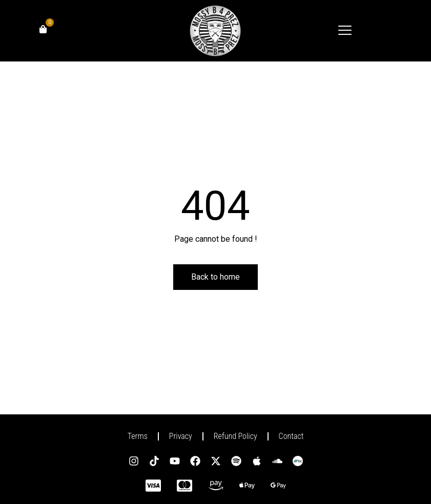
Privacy (181, 436)
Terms (138, 436)
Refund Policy (235, 436)
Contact (291, 436)
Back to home (215, 277)
